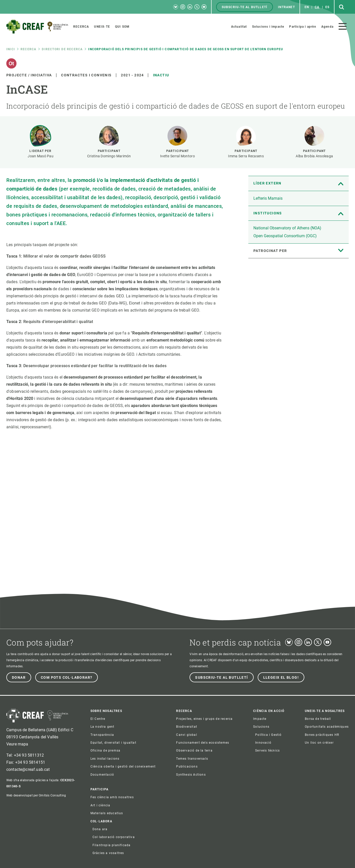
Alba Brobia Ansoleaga (314, 156)
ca (317, 7)
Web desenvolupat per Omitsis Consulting (36, 795)
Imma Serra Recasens (246, 156)
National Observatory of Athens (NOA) (287, 228)
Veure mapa (17, 744)
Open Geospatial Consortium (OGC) (285, 236)
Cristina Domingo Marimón (109, 156)
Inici (11, 49)
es (327, 7)
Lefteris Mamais (268, 198)
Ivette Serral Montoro (177, 156)
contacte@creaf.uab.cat (28, 769)
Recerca (28, 49)
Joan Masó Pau (41, 156)
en (307, 7)
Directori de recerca (62, 49)
